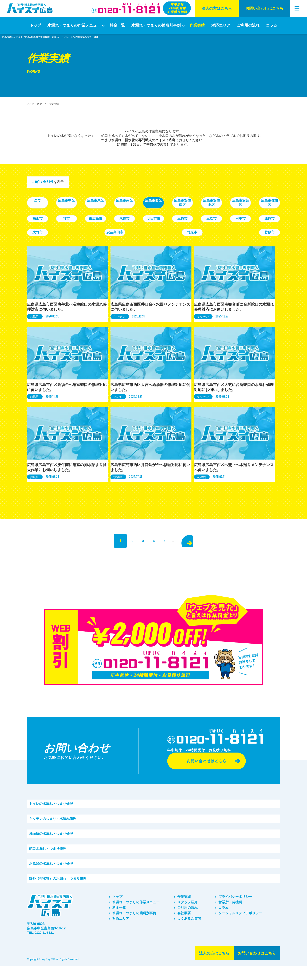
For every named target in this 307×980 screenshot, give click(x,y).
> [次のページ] (194, 548)
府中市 (116, 228)
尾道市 (228, 214)
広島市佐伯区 (79, 214)
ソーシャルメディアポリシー (240, 927)
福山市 (116, 214)
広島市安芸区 (41, 214)
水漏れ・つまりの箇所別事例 (156, 25)
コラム (272, 25)
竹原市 (266, 228)
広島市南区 (153, 200)
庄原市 (153, 228)
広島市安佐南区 (228, 200)
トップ (35, 25)
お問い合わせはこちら (264, 8)
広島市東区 (116, 200)
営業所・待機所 (230, 916)
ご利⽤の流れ (248, 25)
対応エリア (221, 25)
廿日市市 (266, 214)
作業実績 (197, 25)
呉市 (153, 214)
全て (41, 200)
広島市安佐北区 (266, 200)
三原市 (41, 228)
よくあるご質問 (189, 932)
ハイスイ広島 (35, 104)
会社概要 (184, 927)
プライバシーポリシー (235, 910)
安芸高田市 (228, 228)
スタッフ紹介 (187, 916)
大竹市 (191, 228)
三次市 (79, 228)
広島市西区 (191, 200)
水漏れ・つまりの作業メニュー (74, 25)
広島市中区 (79, 200)
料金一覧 (117, 25)
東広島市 (191, 214)
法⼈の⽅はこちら (217, 8)
